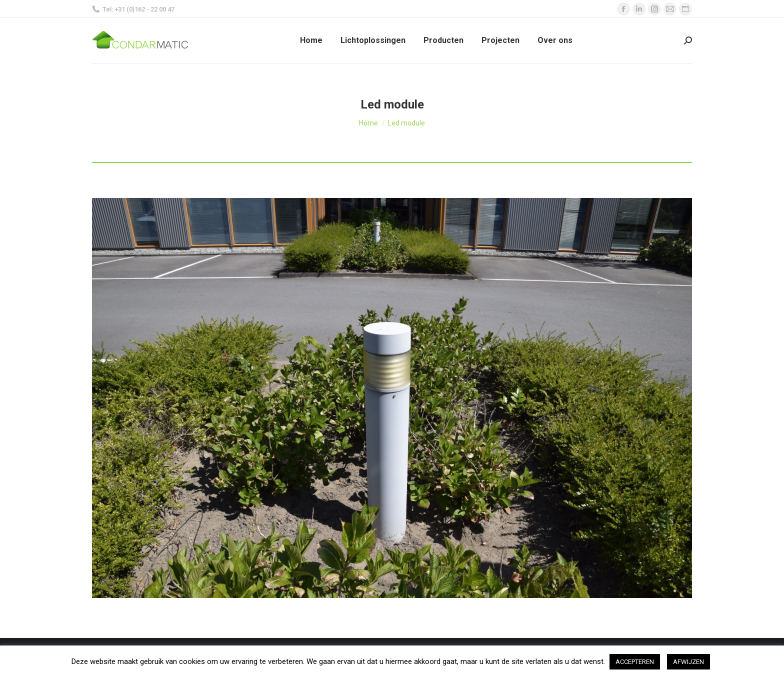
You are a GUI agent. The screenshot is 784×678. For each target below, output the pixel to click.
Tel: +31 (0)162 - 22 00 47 (133, 9)
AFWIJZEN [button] (688, 662)
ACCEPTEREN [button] (635, 662)
